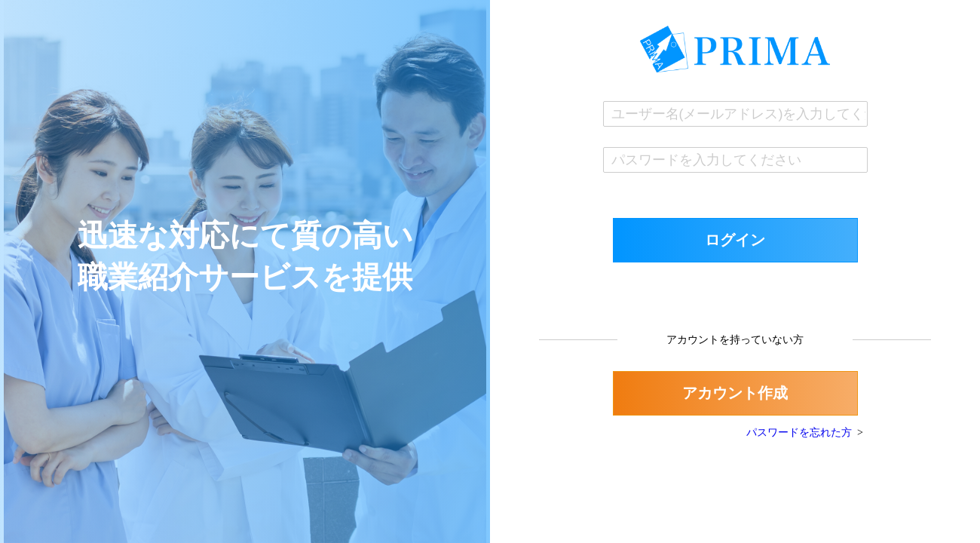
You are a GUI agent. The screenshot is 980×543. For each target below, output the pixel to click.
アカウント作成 (735, 393)
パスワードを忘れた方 (799, 433)
